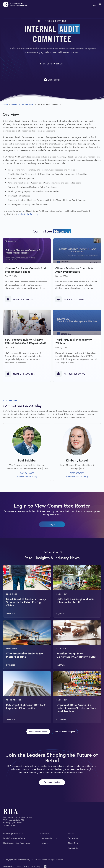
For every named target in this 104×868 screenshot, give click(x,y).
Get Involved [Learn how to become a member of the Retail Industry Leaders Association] (74, 838)
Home (5, 104)
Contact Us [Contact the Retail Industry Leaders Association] (73, 848)
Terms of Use (22, 866)
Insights (44, 843)
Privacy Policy (9, 866)
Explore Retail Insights (65, 731)
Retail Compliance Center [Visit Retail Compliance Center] (14, 838)
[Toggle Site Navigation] (100, 4)
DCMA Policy (35, 866)
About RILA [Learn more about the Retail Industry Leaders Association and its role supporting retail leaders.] (73, 843)
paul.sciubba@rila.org (28, 214)
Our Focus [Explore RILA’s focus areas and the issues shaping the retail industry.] (45, 833)
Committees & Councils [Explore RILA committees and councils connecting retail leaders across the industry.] (23, 104)
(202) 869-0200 (9, 825)
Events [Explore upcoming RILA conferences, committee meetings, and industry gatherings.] (71, 833)
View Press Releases (38, 731)
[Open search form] (94, 4)
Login (52, 524)
